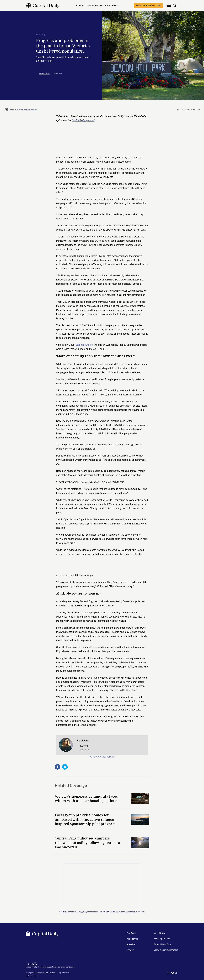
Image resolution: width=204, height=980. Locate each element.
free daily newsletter (148, 5)
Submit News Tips (163, 944)
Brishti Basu (83, 740)
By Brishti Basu (44, 73)
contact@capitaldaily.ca (102, 756)
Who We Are (160, 933)
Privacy (130, 950)
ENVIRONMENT (92, 5)
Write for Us (132, 939)
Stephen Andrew (84, 345)
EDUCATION (105, 5)
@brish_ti (84, 749)
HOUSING (80, 5)
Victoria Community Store (166, 950)
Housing (40, 35)
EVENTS (115, 5)
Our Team (131, 933)
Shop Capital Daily (162, 938)
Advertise (131, 944)
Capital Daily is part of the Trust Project (23, 110)
